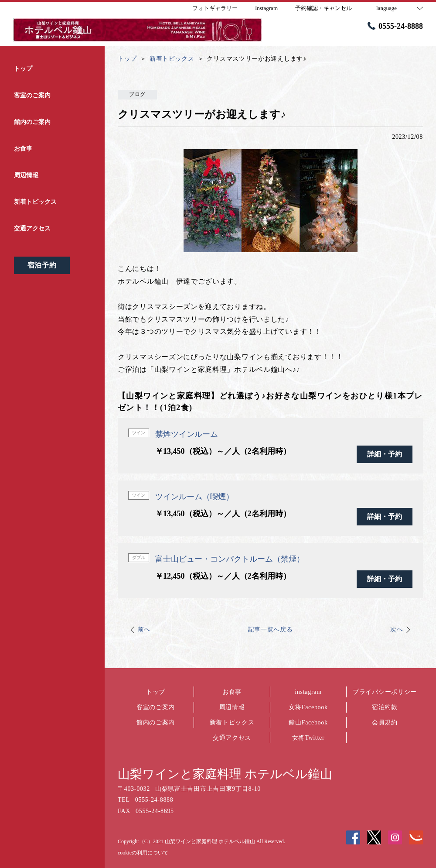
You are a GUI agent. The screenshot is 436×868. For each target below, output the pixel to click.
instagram (308, 692)
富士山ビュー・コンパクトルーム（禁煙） (230, 559)
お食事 (232, 692)
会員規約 (385, 722)
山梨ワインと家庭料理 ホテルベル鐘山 (225, 774)
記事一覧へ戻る (271, 630)
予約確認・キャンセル (324, 8)
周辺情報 (232, 707)
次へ (397, 630)
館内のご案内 (156, 722)
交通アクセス (232, 738)
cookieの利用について (143, 853)
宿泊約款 (385, 707)
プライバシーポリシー (385, 692)
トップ (156, 692)
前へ (144, 630)
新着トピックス (232, 722)
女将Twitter (308, 738)
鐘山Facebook (308, 722)
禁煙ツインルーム (187, 434)
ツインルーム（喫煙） (194, 497)
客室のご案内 (156, 707)
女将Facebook (308, 707)
